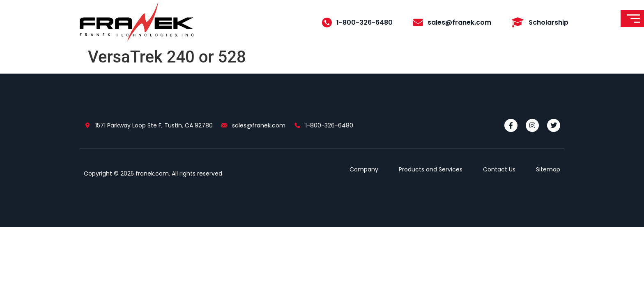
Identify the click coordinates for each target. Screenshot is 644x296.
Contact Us (499, 169)
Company (364, 169)
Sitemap (548, 169)
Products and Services (431, 169)
